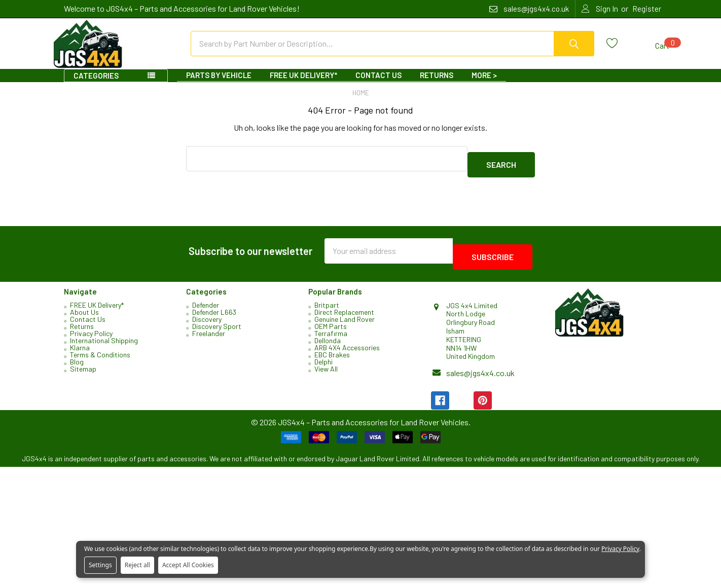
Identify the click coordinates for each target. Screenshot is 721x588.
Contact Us (378, 84)
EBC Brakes (332, 352)
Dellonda (328, 337)
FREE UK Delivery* (303, 84)
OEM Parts (331, 323)
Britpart (327, 302)
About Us (84, 309)
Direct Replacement (344, 309)
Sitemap (83, 366)
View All (326, 366)
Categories (96, 85)
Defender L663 (214, 309)
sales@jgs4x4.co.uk (480, 370)
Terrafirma (331, 330)
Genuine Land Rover (345, 316)
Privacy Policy (91, 330)
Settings (100, 565)
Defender (206, 302)
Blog (77, 359)
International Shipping (104, 337)
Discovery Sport (217, 323)
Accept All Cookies (188, 565)
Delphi (323, 359)
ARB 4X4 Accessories (347, 344)
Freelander (209, 330)
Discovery (207, 316)
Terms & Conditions (100, 352)
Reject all (137, 565)
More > (484, 84)
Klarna (80, 344)
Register (647, 9)
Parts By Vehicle (219, 84)
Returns (437, 84)
